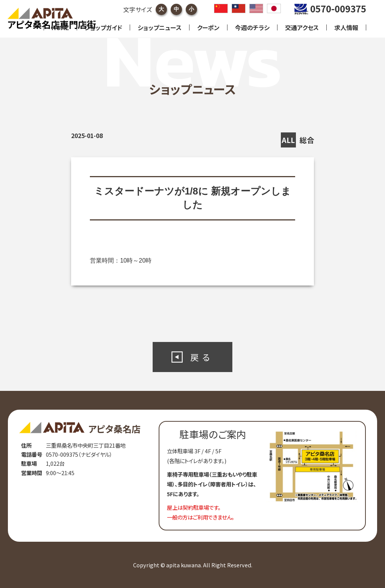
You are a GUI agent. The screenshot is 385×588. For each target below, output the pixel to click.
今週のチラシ (252, 27)
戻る (202, 357)
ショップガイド (103, 27)
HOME (60, 27)
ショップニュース (160, 27)
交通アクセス (302, 27)
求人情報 (346, 27)
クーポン (208, 27)
